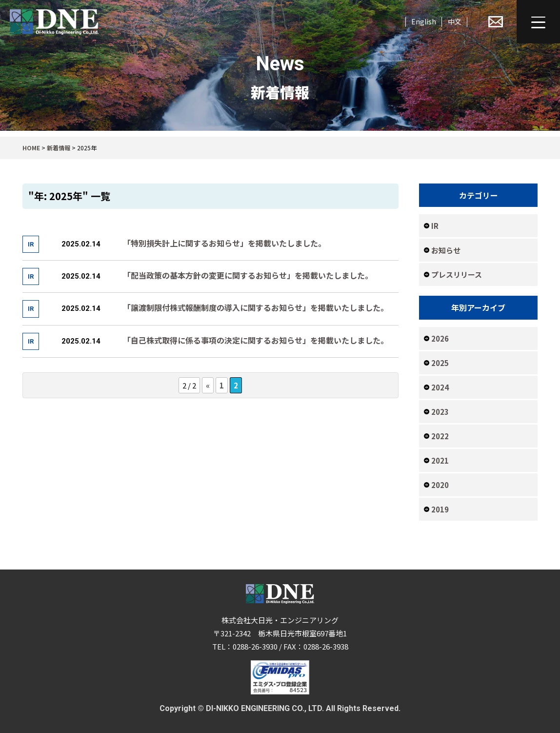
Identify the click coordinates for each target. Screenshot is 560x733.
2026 (440, 338)
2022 (440, 436)
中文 (455, 21)
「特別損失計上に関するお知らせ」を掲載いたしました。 (224, 243)
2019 (440, 509)
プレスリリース (457, 275)
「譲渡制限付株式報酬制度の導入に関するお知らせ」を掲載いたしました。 (256, 307)
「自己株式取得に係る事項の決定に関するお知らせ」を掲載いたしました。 (256, 340)
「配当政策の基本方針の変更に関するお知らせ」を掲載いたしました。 (248, 275)
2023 (440, 412)
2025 (440, 363)
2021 (440, 460)
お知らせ (446, 250)
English (424, 21)
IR (435, 226)
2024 (440, 387)
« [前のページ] (208, 385)
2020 (440, 485)
